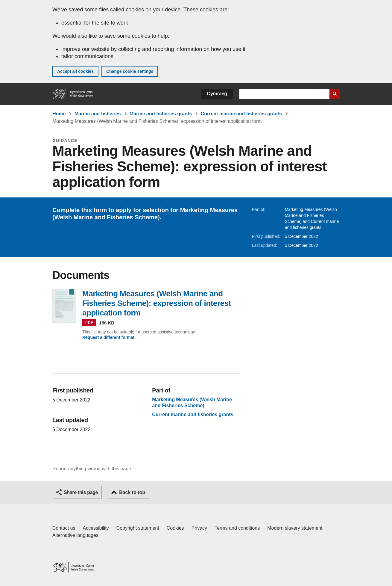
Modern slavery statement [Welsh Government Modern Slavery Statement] (295, 528)
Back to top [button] (132, 492)
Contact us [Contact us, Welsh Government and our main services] (64, 528)
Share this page (81, 492)
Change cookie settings (130, 71)
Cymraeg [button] (217, 94)
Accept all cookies (75, 71)
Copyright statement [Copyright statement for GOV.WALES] (138, 528)
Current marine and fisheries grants (241, 114)
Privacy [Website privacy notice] (199, 528)
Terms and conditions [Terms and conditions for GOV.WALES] (237, 528)
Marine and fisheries (98, 114)
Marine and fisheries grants (161, 114)
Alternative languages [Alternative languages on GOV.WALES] (75, 535)
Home (59, 114)
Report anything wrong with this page (92, 469)
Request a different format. (109, 337)
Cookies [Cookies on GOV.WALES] (175, 528)
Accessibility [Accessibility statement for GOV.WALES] (96, 528)
